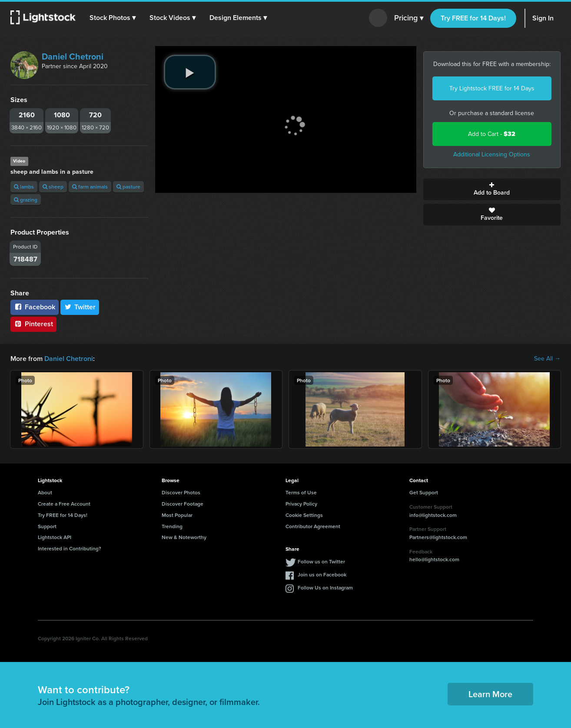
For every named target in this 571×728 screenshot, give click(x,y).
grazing (26, 200)
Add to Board (492, 189)
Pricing (409, 18)
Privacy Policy (301, 504)
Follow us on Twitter (321, 561)
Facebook (35, 307)
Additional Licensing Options (492, 154)
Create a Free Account (64, 504)
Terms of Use (301, 492)
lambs (24, 187)
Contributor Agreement (313, 526)
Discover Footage (183, 504)
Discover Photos (181, 492)
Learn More (490, 694)
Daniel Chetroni (73, 56)
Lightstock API (55, 537)
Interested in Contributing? (70, 548)
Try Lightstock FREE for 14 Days (492, 88)
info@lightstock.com (433, 515)
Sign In (543, 18)
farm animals (90, 187)
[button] (113, 18)
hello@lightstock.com (434, 559)
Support (47, 526)
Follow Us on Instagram (325, 587)
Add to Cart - (492, 134)
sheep (53, 187)
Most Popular (177, 515)
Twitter (80, 307)
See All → (547, 359)
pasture (128, 187)
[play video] (190, 72)
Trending (172, 526)
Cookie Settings (304, 515)
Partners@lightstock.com (438, 537)
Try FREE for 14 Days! (473, 18)
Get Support (424, 492)
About (45, 492)
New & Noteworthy (184, 537)
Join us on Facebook (322, 574)
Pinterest (33, 324)
